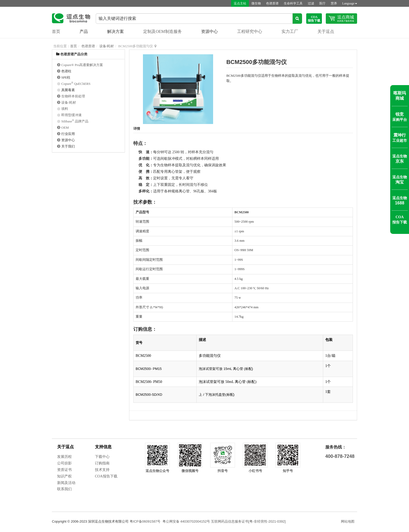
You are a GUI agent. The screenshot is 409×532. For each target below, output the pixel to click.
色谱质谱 (272, 3)
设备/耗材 (107, 46)
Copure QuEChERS (76, 84)
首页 (56, 31)
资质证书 (64, 470)
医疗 (322, 3)
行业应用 (68, 134)
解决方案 (116, 31)
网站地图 (348, 521)
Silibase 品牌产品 (75, 121)
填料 (65, 109)
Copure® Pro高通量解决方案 (82, 65)
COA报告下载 (106, 476)
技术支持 (102, 470)
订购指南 (102, 463)
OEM (65, 128)
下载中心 (102, 457)
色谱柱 (66, 71)
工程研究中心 (250, 31)
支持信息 (103, 447)
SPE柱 (66, 77)
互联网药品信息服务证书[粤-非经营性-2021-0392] (248, 521)
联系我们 (64, 489)
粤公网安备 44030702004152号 (186, 521)
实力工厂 (290, 31)
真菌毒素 (68, 90)
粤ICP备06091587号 (145, 521)
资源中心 (209, 31)
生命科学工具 (293, 3)
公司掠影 (64, 463)
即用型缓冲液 (71, 115)
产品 (84, 31)
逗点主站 (240, 3)
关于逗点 (326, 31)
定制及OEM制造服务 (163, 31)
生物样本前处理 (73, 96)
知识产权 (64, 476)
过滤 (311, 3)
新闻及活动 (66, 483)
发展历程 (64, 457)
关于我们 (68, 146)
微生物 (256, 3)
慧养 (334, 3)
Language (350, 3)
